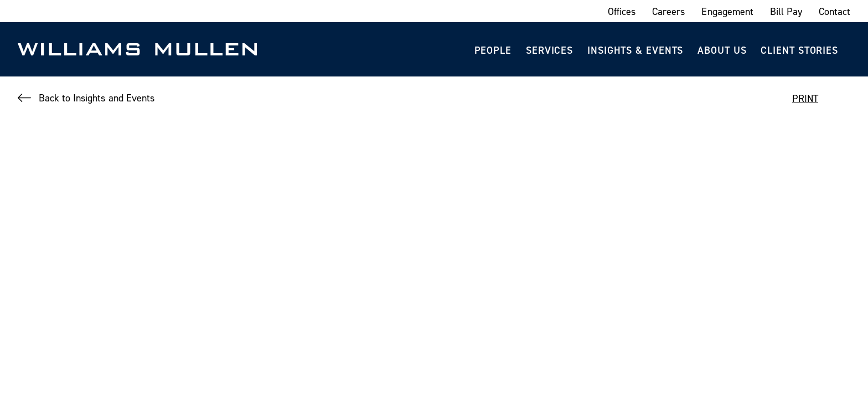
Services (549, 50)
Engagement (727, 11)
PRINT (805, 98)
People (493, 50)
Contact (835, 11)
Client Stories (799, 50)
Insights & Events (635, 50)
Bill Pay (786, 11)
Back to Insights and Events (97, 98)
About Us (722, 50)
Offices (622, 11)
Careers (668, 11)
